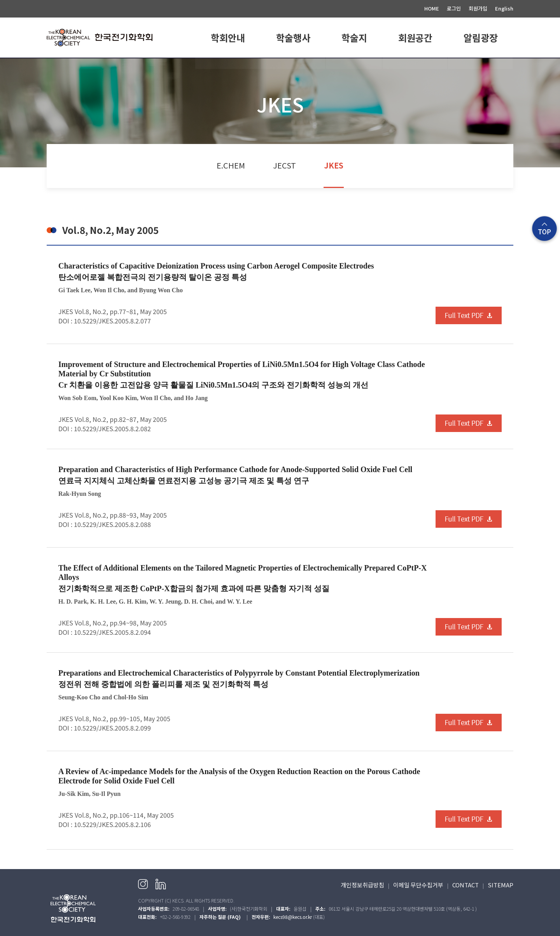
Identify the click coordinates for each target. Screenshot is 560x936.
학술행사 (293, 38)
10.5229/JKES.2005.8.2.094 (112, 632)
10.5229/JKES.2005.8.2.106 (112, 824)
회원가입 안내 (415, 67)
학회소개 (228, 67)
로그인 (454, 8)
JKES (334, 165)
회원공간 (415, 38)
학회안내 (228, 38)
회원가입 (478, 8)
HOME (432, 8)
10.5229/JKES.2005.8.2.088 (112, 524)
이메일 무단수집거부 (418, 885)
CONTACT (465, 885)
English (504, 8)
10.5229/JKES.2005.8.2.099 (112, 728)
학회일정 (293, 67)
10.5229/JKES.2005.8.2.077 (112, 321)
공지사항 (481, 67)
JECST (284, 165)
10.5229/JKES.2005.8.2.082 (112, 428)
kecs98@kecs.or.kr (293, 917)
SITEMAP (500, 885)
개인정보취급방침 (362, 885)
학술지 (354, 38)
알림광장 (481, 38)
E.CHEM (354, 67)
